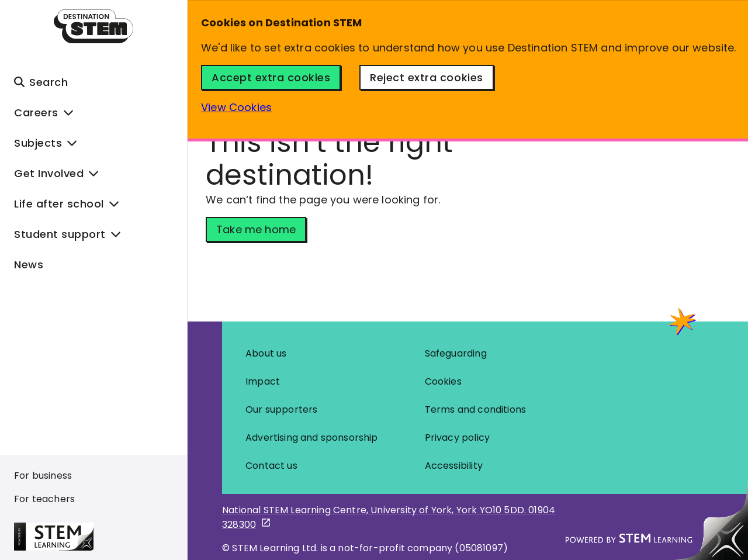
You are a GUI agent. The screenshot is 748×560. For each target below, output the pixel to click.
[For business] (47, 476)
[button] (93, 82)
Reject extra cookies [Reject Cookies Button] (426, 77)
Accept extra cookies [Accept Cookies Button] (271, 77)
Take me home (256, 229)
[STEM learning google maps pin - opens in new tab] (392, 518)
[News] (93, 264)
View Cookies (236, 107)
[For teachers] (47, 499)
